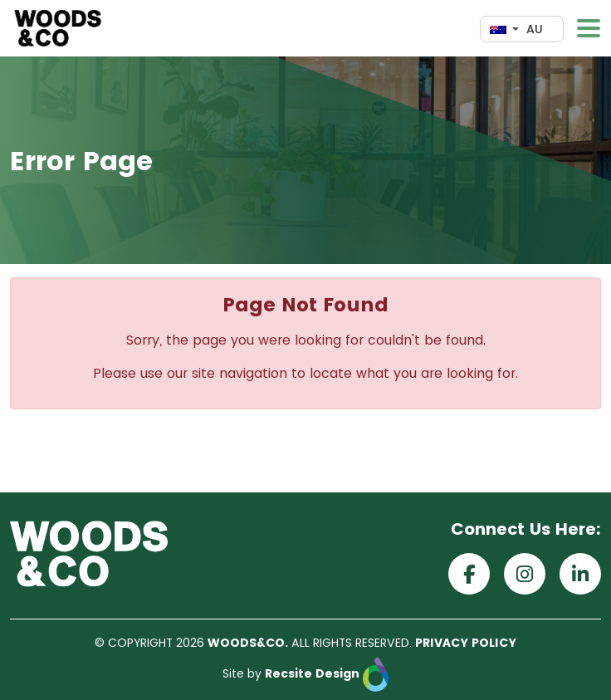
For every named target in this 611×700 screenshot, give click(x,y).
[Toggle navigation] (589, 28)
